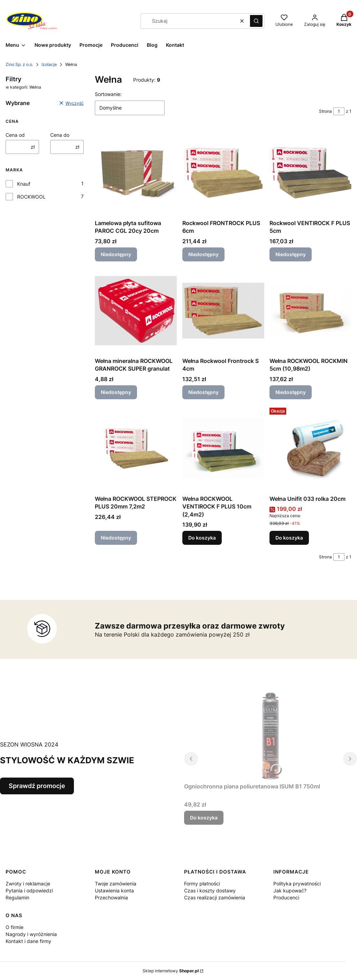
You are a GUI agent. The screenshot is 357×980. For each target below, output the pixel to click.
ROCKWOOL (31, 197)
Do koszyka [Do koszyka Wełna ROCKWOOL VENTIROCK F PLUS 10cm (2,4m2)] (202, 538)
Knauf (24, 184)
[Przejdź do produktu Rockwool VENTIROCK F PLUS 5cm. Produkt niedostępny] (310, 173)
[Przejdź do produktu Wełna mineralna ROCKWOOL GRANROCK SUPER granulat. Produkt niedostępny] (136, 311)
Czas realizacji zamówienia (215, 897)
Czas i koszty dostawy (210, 890)
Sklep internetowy (171, 971)
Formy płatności (202, 884)
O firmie (14, 927)
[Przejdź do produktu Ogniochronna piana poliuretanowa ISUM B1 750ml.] (271, 736)
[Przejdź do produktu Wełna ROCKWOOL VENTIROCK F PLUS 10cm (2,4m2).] (223, 448)
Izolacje (49, 64)
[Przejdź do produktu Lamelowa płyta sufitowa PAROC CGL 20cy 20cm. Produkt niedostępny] (136, 173)
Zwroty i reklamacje (28, 884)
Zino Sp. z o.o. (19, 64)
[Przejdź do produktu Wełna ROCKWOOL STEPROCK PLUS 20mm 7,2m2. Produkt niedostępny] (136, 448)
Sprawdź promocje (37, 786)
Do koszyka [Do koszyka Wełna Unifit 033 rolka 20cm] (289, 538)
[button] (256, 21)
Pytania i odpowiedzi (29, 890)
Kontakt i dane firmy (28, 941)
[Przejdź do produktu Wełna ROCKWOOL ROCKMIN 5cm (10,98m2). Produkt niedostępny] (310, 311)
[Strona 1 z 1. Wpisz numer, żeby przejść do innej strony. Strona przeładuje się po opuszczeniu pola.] (339, 111)
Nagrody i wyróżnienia (31, 934)
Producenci (286, 897)
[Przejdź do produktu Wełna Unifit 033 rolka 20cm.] (310, 448)
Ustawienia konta (114, 890)
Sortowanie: (108, 94)
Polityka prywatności (297, 884)
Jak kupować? (290, 890)
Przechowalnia (111, 897)
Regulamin (17, 897)
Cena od (15, 135)
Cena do (60, 135)
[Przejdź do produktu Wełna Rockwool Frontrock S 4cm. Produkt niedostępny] (223, 311)
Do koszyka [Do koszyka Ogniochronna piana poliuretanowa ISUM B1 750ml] (204, 818)
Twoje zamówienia (116, 884)
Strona (325, 111)
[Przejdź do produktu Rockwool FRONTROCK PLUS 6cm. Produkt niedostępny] (223, 173)
